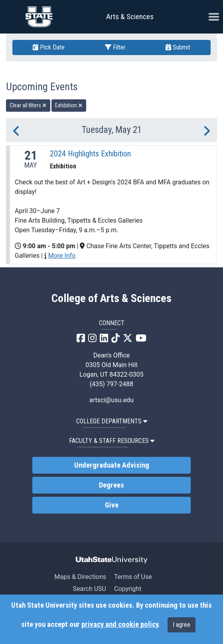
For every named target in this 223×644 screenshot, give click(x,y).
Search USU (90, 589)
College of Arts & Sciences (111, 298)
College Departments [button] (112, 421)
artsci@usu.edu (111, 400)
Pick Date (49, 47)
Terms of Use (133, 577)
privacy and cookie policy (120, 624)
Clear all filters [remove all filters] (28, 105)
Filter (115, 47)
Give (112, 505)
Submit (178, 47)
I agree (182, 625)
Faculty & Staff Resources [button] (112, 441)
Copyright (128, 589)
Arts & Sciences (130, 17)
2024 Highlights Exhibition (90, 154)
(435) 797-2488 (111, 384)
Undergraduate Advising (112, 465)
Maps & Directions (80, 577)
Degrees (111, 485)
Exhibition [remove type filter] (69, 105)
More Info (62, 256)
